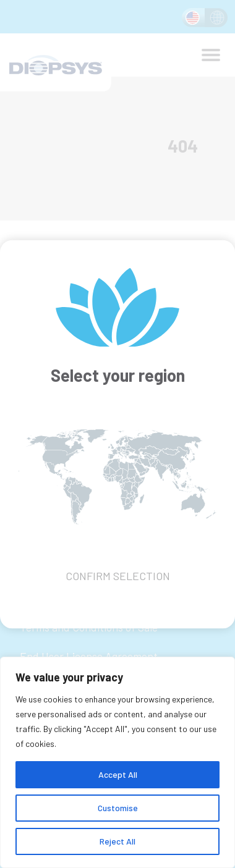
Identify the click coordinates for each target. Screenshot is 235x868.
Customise (118, 808)
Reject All (117, 841)
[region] (117, 762)
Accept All (118, 774)
